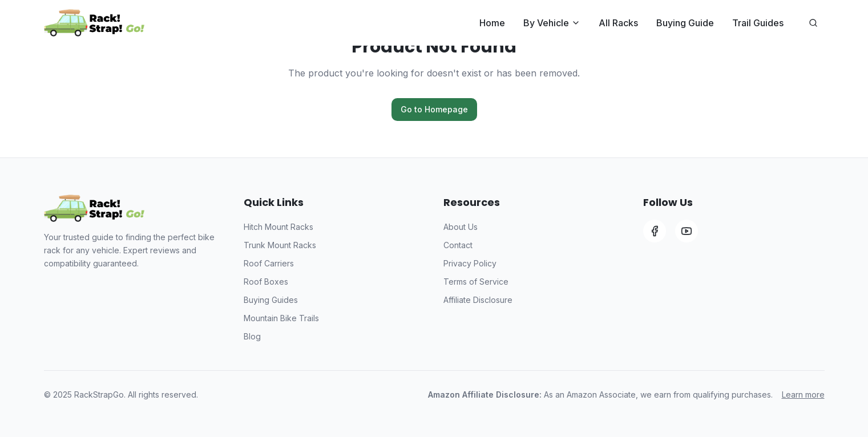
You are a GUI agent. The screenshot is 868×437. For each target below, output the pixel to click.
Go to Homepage (434, 109)
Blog (252, 336)
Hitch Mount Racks (278, 227)
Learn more (803, 394)
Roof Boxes (266, 282)
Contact (458, 245)
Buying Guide (685, 23)
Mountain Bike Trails (281, 318)
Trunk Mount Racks (280, 245)
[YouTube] (687, 231)
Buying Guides (271, 300)
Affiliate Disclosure (478, 300)
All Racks (618, 23)
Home (492, 23)
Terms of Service (476, 282)
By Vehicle (552, 23)
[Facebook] (655, 231)
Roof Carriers (269, 263)
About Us (461, 227)
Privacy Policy (470, 263)
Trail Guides (758, 23)
